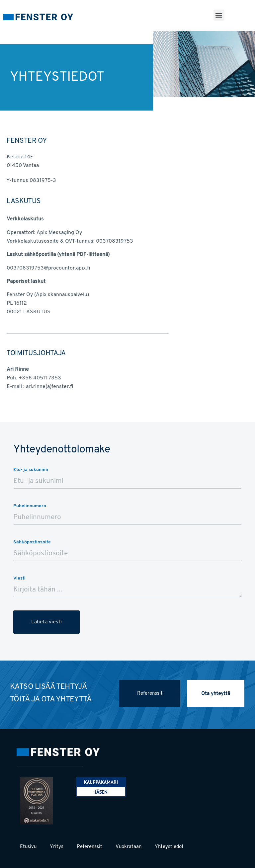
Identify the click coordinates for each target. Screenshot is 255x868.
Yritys (57, 847)
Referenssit (89, 847)
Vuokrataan (128, 847)
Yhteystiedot (169, 847)
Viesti (19, 578)
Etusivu (28, 847)
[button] (219, 15)
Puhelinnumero (30, 506)
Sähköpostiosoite (32, 542)
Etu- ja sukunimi (31, 470)
